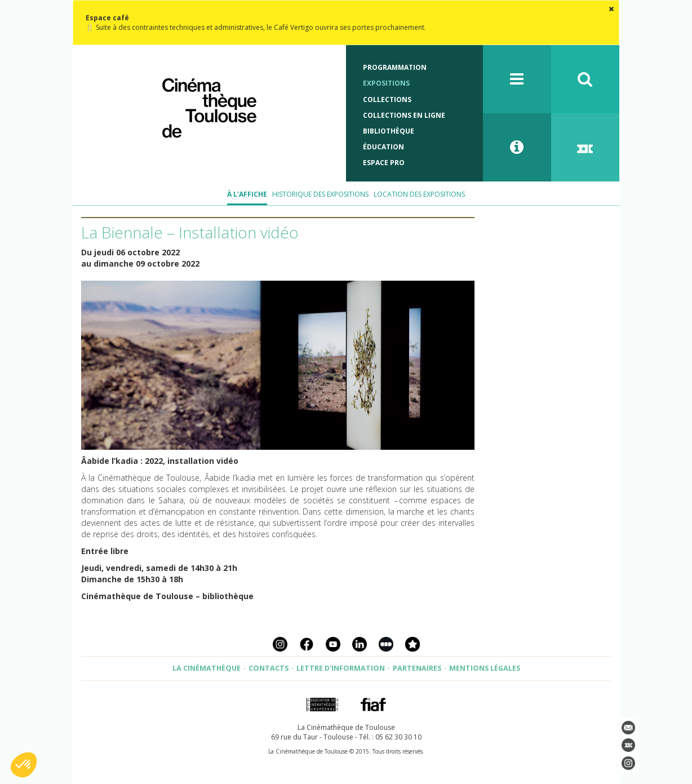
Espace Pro (384, 163)
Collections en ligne (404, 115)
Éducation (383, 147)
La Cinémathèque (207, 668)
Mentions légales (485, 668)
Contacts (269, 668)
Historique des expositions (320, 194)
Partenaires (417, 668)
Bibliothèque (389, 131)
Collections (387, 99)
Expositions (386, 83)
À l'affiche (247, 194)
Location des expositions (419, 194)
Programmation (395, 67)
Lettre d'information (341, 668)
